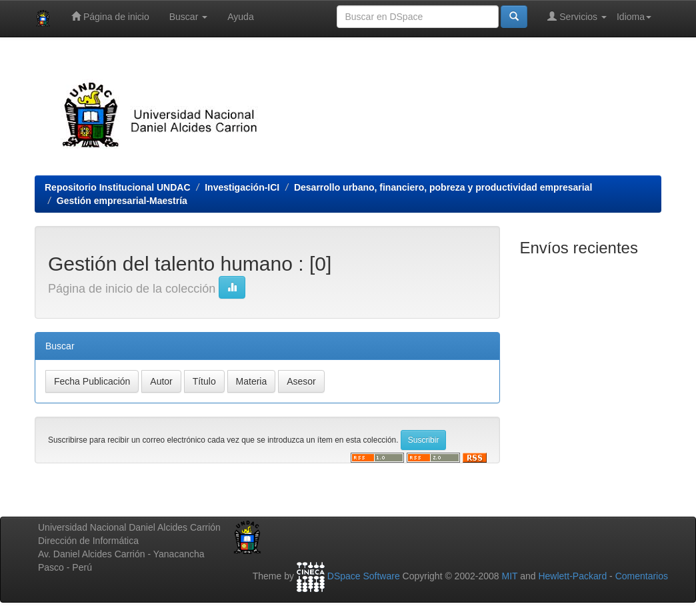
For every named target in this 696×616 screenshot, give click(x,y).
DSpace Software (364, 576)
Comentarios (642, 576)
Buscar (188, 17)
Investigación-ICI (242, 187)
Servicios (577, 16)
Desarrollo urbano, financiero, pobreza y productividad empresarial (443, 187)
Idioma (634, 17)
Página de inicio (110, 16)
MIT (509, 576)
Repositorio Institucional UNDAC (118, 187)
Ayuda (240, 17)
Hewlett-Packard (572, 576)
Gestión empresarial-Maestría (122, 201)
